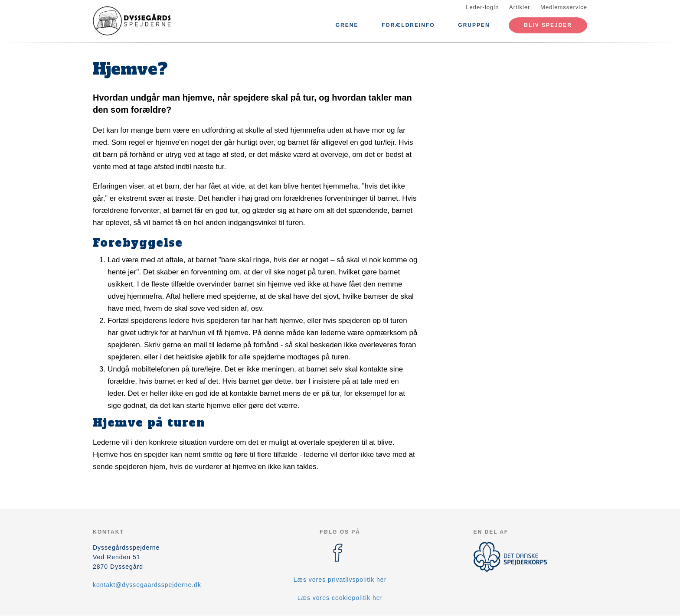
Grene (347, 25)
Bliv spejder (548, 25)
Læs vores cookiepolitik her (340, 598)
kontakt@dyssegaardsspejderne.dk (147, 585)
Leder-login (482, 7)
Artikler (520, 7)
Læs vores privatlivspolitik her (340, 580)
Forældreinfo (408, 25)
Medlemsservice (564, 7)
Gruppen (474, 25)
